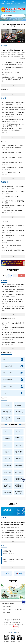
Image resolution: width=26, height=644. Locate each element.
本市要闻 (4, 46)
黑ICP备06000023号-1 (17, 623)
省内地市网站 (19, 609)
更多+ (13, 85)
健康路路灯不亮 (7, 551)
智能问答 (3, 4)
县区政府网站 (7, 612)
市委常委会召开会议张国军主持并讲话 (12, 245)
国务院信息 (5, 90)
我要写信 (20, 510)
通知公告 (4, 98)
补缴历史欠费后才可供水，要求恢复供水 (13, 559)
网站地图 (21, 617)
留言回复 (4, 545)
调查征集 (4, 518)
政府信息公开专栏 (7, 352)
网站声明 (16, 617)
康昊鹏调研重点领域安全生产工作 (11, 72)
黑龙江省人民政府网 (11, 1)
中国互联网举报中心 (19, 624)
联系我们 (10, 617)
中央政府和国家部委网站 (8, 603)
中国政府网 (3, 1)
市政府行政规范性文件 (8, 319)
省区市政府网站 (7, 606)
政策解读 (4, 280)
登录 (19, 4)
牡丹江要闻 (5, 221)
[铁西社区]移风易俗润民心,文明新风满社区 (13, 158)
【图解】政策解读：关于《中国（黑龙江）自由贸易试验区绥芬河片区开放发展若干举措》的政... (13, 308)
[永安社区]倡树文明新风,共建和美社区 (12, 153)
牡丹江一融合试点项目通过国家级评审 (12, 240)
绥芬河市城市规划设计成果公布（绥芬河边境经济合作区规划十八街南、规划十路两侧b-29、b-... (13, 114)
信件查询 (20, 513)
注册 (23, 4)
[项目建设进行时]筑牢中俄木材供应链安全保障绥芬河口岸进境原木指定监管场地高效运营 (13, 79)
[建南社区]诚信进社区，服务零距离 (11, 172)
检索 (21, 275)
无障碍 (7, 4)
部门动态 (4, 141)
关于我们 (5, 617)
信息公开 (4, 398)
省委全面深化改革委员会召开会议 (11, 196)
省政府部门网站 (7, 609)
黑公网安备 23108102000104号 (8, 624)
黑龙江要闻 (5, 182)
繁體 (16, 4)
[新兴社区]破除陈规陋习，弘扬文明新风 (12, 162)
